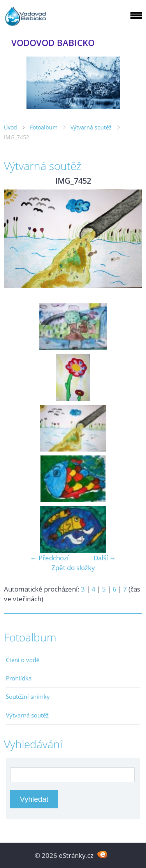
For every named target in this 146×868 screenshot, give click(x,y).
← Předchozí (49, 558)
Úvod (11, 127)
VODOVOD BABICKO (53, 43)
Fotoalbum (44, 127)
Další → (105, 558)
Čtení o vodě (23, 660)
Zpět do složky (73, 568)
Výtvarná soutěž (92, 127)
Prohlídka (19, 678)
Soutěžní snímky (28, 696)
